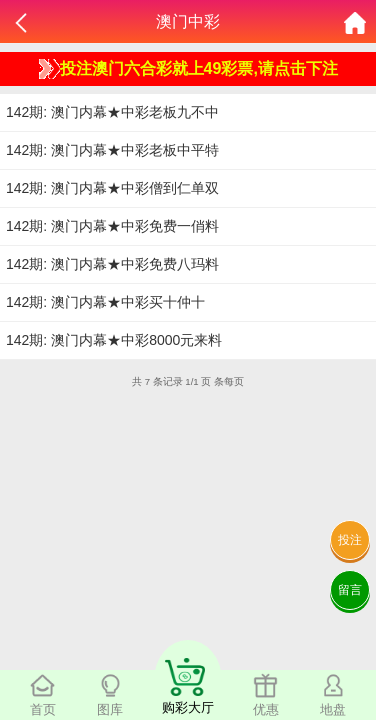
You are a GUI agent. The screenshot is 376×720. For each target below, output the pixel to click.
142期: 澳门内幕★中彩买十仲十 (105, 302)
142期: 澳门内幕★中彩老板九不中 (112, 112)
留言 (350, 590)
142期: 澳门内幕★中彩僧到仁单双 (112, 188)
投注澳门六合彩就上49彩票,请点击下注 (188, 69)
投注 (350, 540)
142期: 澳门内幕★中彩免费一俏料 (112, 226)
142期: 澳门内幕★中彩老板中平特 (112, 150)
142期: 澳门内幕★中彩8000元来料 (114, 340)
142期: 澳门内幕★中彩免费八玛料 (112, 264)
